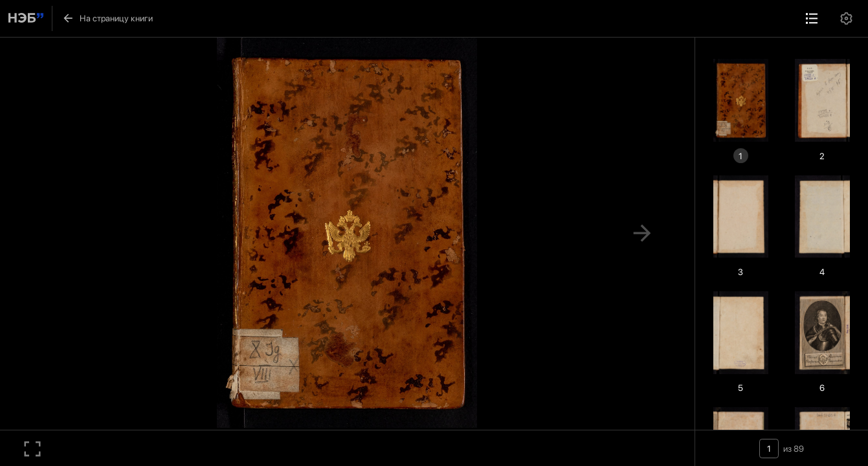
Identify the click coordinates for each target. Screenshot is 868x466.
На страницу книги (107, 18)
